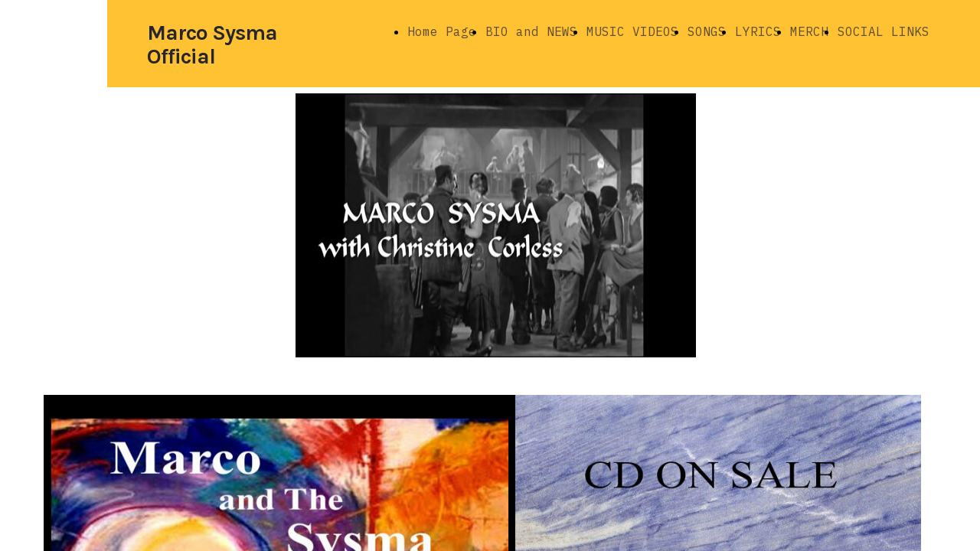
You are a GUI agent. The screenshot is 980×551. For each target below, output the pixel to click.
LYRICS (758, 31)
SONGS (707, 31)
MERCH (809, 31)
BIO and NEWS (531, 31)
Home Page (442, 31)
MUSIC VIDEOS (632, 31)
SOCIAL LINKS (884, 31)
